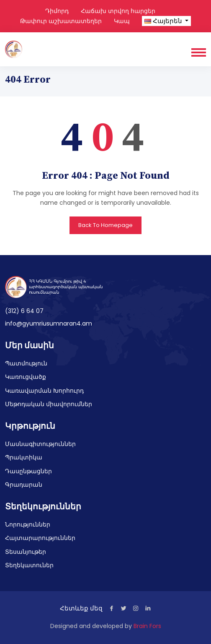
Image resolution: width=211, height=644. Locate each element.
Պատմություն (26, 363)
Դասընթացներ (28, 471)
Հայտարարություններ (40, 538)
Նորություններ (28, 524)
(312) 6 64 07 (24, 311)
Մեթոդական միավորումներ (49, 404)
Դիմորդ (57, 11)
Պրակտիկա (24, 457)
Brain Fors (147, 626)
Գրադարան (24, 485)
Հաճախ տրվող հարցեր (118, 11)
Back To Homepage (105, 225)
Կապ (122, 21)
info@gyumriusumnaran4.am (49, 323)
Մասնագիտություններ (40, 444)
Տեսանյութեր (26, 552)
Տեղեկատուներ (29, 565)
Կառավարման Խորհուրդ (44, 391)
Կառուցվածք (26, 377)
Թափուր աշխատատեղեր (61, 21)
